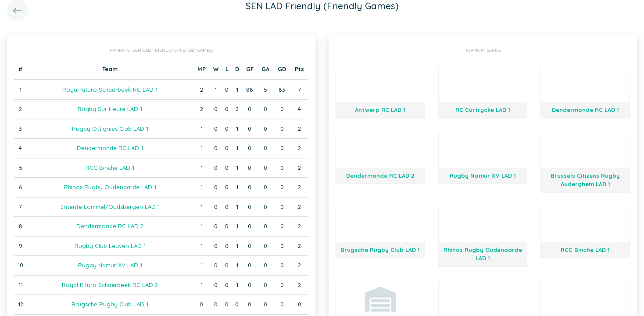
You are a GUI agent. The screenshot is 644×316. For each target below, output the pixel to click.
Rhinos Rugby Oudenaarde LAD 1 (110, 187)
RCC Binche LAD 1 (110, 168)
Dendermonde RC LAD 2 (110, 226)
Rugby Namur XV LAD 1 (110, 265)
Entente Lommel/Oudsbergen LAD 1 (110, 207)
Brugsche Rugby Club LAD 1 (110, 304)
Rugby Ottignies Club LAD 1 (110, 129)
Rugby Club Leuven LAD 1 (110, 246)
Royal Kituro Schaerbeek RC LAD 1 (110, 90)
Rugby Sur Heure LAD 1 (110, 109)
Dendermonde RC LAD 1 (110, 148)
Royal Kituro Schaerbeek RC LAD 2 (110, 285)
